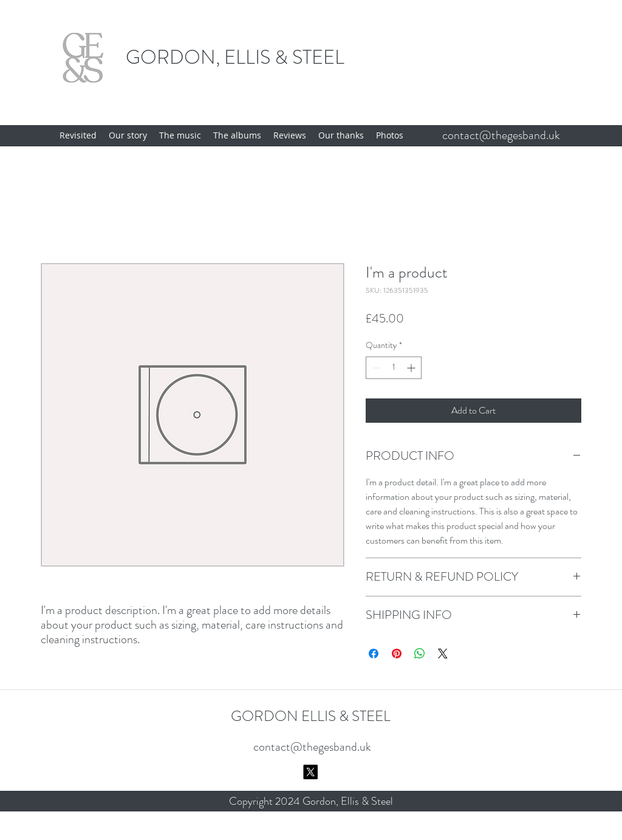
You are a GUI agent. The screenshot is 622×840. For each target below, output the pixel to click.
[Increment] (412, 368)
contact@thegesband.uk (501, 135)
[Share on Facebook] (374, 654)
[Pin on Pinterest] (397, 654)
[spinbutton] (394, 368)
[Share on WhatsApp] (420, 654)
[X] (310, 772)
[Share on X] (443, 654)
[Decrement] (375, 368)
